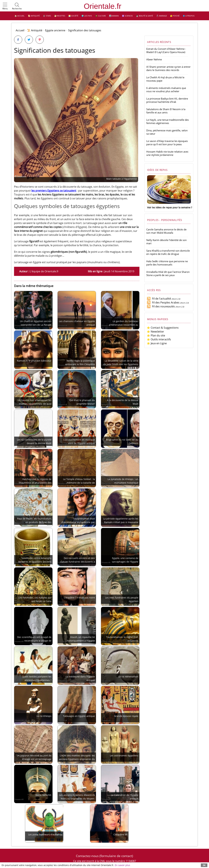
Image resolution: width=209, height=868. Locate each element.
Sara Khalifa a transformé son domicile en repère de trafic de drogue (168, 252)
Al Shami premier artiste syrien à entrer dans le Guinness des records (168, 68)
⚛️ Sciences (127, 16)
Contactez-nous (87, 856)
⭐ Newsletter (155, 332)
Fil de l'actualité (159, 299)
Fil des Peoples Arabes (163, 302)
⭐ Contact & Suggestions (163, 328)
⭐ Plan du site (156, 335)
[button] (5, 6)
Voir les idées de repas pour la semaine (169, 207)
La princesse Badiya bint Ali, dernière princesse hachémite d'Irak (167, 100)
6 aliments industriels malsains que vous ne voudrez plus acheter (166, 90)
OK (204, 865)
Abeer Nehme (154, 59)
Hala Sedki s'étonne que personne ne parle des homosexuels (167, 263)
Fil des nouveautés (161, 306)
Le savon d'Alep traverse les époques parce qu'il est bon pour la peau (167, 143)
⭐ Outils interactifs (159, 339)
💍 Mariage (162, 16)
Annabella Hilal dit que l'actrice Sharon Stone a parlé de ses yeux (168, 273)
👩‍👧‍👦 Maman (114, 16)
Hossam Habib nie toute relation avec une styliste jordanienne (167, 153)
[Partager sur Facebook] (18, 40)
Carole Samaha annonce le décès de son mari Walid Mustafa (166, 231)
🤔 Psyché (175, 16)
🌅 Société (73, 16)
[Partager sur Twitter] (29, 40)
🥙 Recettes (60, 16)
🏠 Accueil (20, 16)
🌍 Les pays (87, 16)
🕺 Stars (47, 16)
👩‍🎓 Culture (100, 16)
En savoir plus (122, 865)
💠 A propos (189, 16)
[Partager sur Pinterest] (40, 40)
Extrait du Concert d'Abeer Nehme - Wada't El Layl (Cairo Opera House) (166, 50)
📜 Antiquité (34, 16)
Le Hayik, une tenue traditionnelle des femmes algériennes (168, 121)
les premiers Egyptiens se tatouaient (54, 191)
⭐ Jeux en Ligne (157, 343)
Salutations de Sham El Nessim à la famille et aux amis (166, 111)
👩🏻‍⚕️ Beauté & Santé (145, 16)
